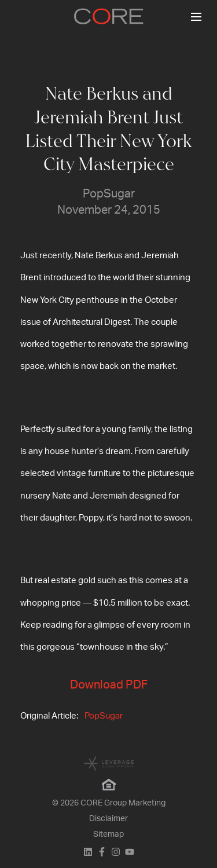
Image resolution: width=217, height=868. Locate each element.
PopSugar (104, 716)
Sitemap (108, 834)
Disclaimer (108, 819)
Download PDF (109, 685)
